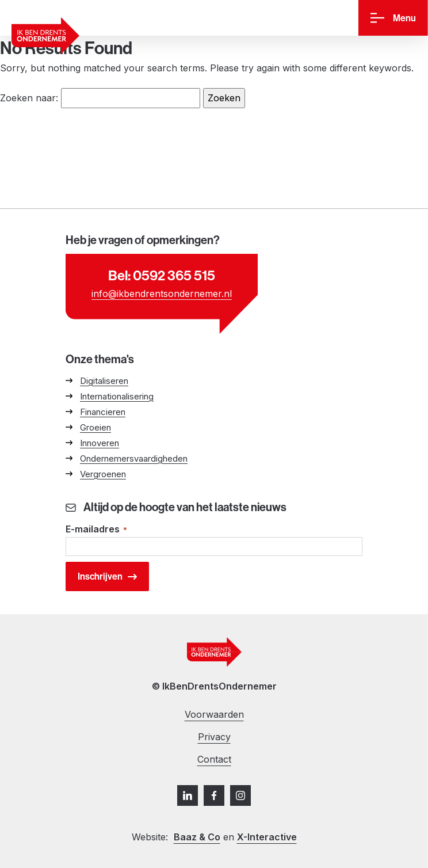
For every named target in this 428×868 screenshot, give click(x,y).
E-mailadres (96, 530)
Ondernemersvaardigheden (134, 458)
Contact (214, 759)
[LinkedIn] (188, 795)
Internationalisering (117, 396)
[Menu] (393, 18)
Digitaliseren (104, 381)
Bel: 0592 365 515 (162, 275)
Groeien (95, 427)
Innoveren (100, 443)
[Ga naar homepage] (45, 36)
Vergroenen (103, 474)
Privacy (214, 737)
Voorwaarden (214, 714)
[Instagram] (240, 795)
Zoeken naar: (29, 98)
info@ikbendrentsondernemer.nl (162, 294)
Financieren (103, 412)
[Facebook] (214, 795)
